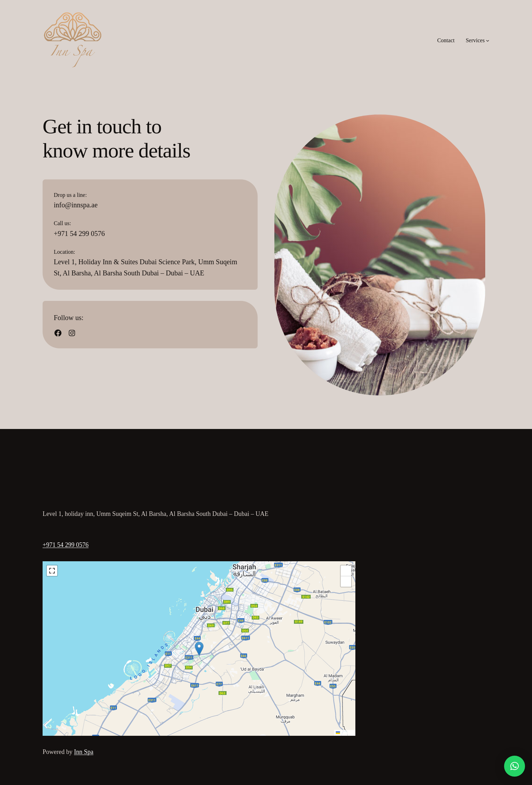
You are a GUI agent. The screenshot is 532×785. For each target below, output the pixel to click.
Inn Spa (84, 752)
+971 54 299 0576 (66, 545)
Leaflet (345, 733)
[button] (199, 649)
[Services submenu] (488, 40)
